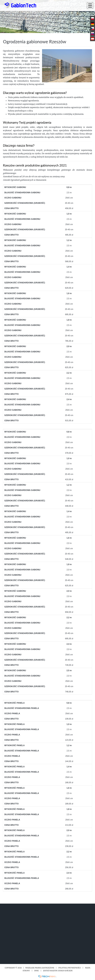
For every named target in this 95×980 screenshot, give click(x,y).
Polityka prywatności (70, 968)
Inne (36, 971)
